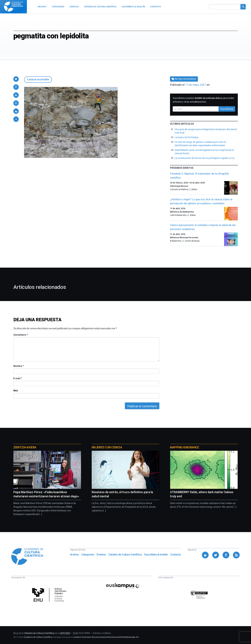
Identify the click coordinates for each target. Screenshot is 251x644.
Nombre (19, 366)
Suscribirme (227, 109)
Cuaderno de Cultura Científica (38, 637)
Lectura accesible (38, 79)
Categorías (88, 555)
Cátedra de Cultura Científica (125, 555)
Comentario (21, 335)
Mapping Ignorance (184, 447)
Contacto (176, 555)
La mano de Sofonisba (186, 137)
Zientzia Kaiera (25, 447)
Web (16, 391)
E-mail (18, 378)
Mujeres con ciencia (107, 447)
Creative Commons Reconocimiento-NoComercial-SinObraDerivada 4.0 (106, 637)
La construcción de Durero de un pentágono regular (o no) (205, 158)
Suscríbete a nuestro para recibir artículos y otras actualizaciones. (203, 100)
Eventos (101, 555)
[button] (16, 79)
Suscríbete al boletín (156, 555)
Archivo (75, 555)
